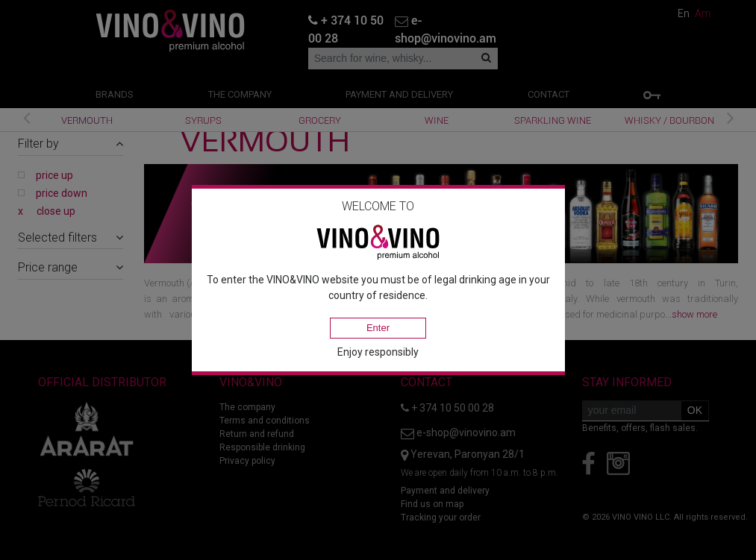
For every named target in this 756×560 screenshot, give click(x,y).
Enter (378, 328)
